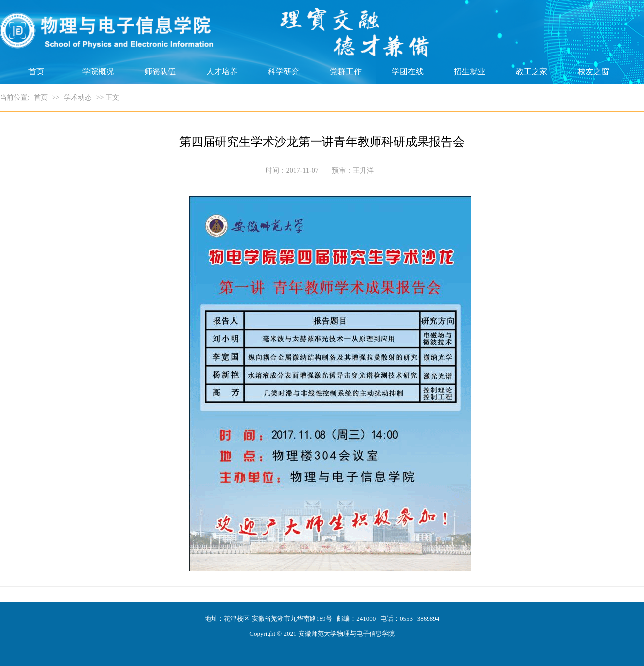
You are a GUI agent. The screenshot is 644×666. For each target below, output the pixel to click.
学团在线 (408, 72)
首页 (36, 72)
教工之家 (532, 72)
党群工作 (346, 72)
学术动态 (78, 97)
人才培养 (222, 72)
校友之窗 (593, 72)
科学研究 (284, 72)
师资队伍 (160, 72)
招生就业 (470, 72)
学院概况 (98, 72)
